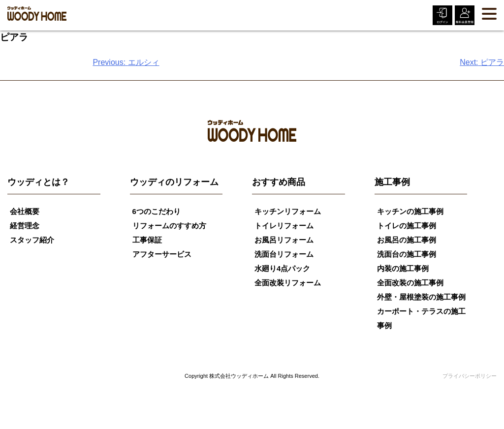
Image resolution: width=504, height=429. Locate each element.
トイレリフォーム (284, 226)
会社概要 (25, 211)
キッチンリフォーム (288, 211)
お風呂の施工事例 (407, 240)
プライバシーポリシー (470, 376)
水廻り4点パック (282, 268)
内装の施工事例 (403, 268)
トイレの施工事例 (407, 226)
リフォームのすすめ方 (169, 226)
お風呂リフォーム (284, 240)
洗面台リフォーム (284, 254)
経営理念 (25, 226)
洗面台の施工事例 (407, 254)
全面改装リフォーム (288, 283)
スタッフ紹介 (32, 240)
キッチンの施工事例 (410, 211)
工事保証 (147, 240)
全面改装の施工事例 (410, 283)
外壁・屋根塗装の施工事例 (421, 297)
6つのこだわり (157, 211)
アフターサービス (162, 254)
